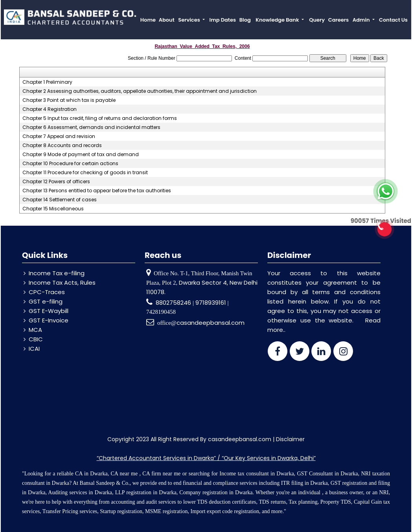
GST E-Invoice (49, 320)
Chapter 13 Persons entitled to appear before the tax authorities (97, 191)
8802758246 (174, 303)
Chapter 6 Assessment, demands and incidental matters (91, 127)
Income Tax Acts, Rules (62, 283)
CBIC (36, 339)
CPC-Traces (47, 292)
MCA (35, 330)
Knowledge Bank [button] (278, 20)
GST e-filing (46, 301)
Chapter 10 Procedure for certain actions (70, 164)
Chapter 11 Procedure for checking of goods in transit (85, 173)
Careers (338, 20)
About (167, 20)
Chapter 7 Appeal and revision (59, 136)
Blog (245, 20)
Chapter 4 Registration (50, 109)
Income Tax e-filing (57, 273)
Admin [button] (362, 20)
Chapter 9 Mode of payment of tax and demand (81, 155)
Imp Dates (223, 20)
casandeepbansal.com (211, 323)
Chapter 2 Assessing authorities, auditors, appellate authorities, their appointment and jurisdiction (140, 91)
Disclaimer (290, 439)
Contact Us (393, 20)
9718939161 (211, 303)
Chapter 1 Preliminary (47, 82)
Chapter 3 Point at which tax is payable (69, 100)
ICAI (34, 349)
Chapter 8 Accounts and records (62, 145)
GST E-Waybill (49, 311)
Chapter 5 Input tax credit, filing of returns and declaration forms (100, 118)
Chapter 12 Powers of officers (56, 182)
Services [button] (190, 20)
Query (317, 20)
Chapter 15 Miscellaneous (53, 209)
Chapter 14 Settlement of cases (60, 200)
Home (148, 20)
